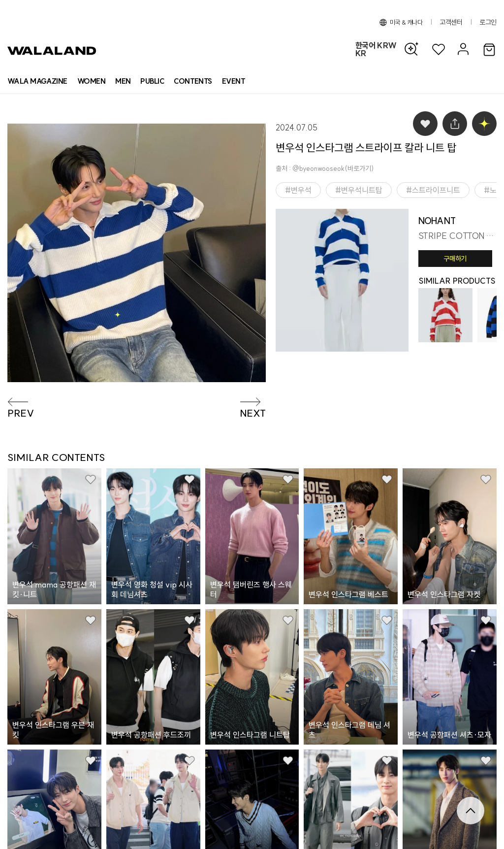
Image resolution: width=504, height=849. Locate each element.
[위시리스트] (439, 49)
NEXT (253, 413)
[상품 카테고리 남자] (123, 81)
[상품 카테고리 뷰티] (152, 81)
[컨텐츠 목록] (193, 81)
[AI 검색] (414, 49)
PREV (21, 413)
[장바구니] (489, 50)
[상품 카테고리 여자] (91, 81)
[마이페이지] (462, 49)
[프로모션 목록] (234, 81)
